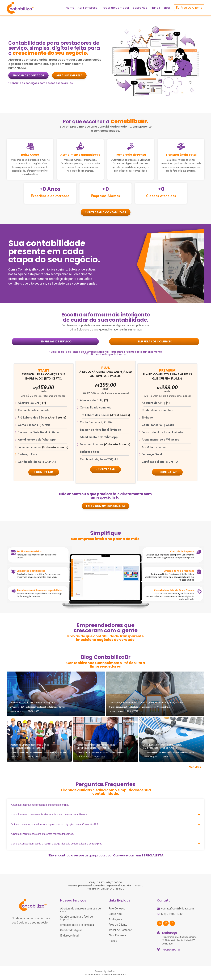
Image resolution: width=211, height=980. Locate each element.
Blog (167, 8)
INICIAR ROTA (171, 950)
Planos (155, 8)
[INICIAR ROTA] (159, 950)
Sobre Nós (140, 8)
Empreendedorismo (131, 700)
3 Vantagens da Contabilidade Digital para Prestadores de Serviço (57, 707)
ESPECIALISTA (153, 856)
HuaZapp (112, 972)
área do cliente (192, 8)
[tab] (55, 342)
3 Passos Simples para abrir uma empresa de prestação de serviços (40, 751)
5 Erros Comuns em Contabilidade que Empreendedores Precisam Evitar (156, 706)
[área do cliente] (177, 8)
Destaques (16, 703)
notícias (179, 700)
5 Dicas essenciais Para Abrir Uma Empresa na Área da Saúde (173, 751)
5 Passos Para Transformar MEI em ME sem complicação (104, 751)
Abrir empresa (88, 8)
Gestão (26, 703)
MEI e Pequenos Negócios (43, 703)
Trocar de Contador (115, 8)
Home (70, 8)
